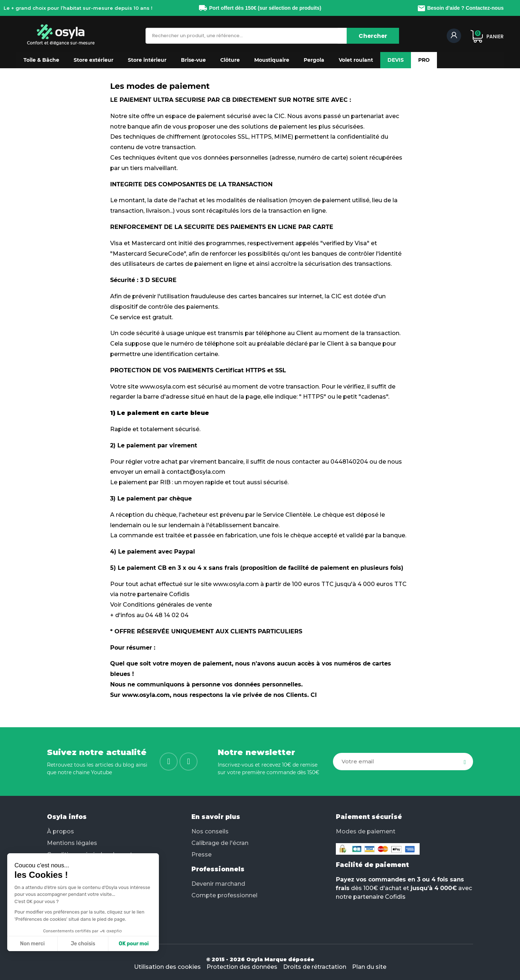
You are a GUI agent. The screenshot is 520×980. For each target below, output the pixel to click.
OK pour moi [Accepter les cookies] (134, 944)
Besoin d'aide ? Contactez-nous (460, 8)
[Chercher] (373, 36)
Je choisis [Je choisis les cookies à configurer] (83, 944)
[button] (41, 60)
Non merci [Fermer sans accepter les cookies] (32, 944)
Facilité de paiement (372, 865)
